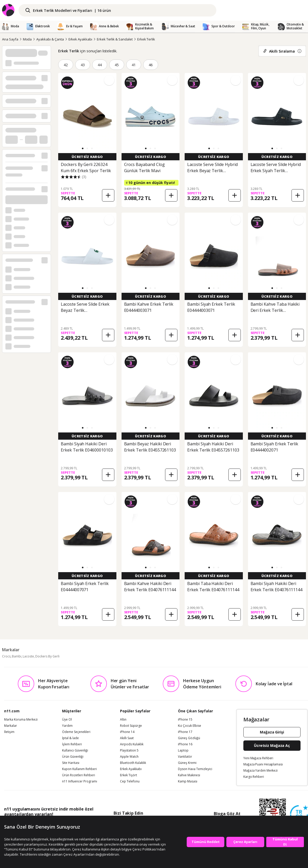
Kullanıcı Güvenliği (75, 750)
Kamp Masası (188, 781)
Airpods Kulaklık (132, 744)
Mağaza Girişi (272, 732)
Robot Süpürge (131, 726)
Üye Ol (67, 720)
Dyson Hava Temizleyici (195, 769)
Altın (123, 720)
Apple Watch (129, 757)
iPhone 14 (127, 732)
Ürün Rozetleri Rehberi (79, 775)
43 (83, 65)
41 (134, 65)
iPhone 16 (185, 744)
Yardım (67, 726)
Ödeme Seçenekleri (76, 732)
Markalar (11, 726)
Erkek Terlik (146, 39)
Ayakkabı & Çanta (50, 39)
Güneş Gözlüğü (189, 738)
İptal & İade (70, 738)
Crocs (6, 656)
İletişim (9, 732)
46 (151, 65)
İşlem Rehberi (72, 744)
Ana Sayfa (10, 39)
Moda (27, 39)
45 (117, 65)
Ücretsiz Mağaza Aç (272, 745)
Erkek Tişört (129, 775)
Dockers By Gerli (47, 656)
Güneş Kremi (187, 763)
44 (100, 65)
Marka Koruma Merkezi (21, 720)
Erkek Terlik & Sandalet (115, 39)
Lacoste (28, 656)
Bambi (17, 656)
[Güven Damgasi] (299, 814)
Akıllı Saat (127, 738)
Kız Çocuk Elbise (190, 726)
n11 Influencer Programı (80, 781)
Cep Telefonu (130, 781)
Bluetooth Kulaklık (133, 763)
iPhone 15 (185, 720)
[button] (83, 148)
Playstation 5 (129, 750)
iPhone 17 (185, 732)
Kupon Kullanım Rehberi (79, 769)
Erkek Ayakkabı (80, 39)
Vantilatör (185, 757)
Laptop (183, 750)
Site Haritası (71, 763)
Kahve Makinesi (189, 775)
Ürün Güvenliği (73, 757)
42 (66, 65)
